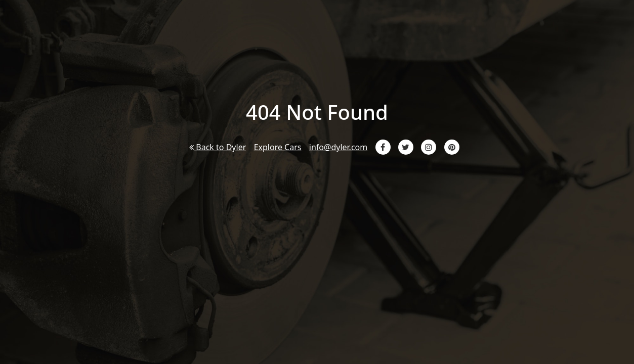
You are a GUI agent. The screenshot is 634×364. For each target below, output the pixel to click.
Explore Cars (278, 147)
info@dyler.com (338, 147)
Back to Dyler (218, 147)
